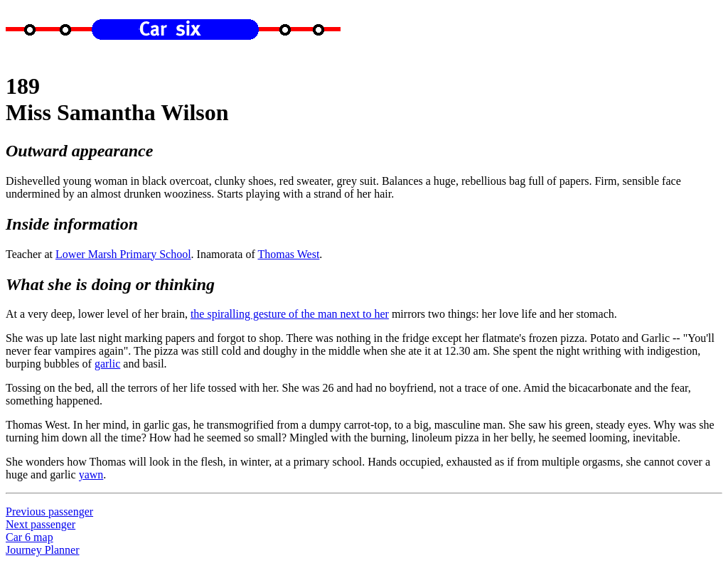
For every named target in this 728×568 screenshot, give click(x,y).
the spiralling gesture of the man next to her (290, 314)
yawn (91, 475)
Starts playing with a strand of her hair (304, 194)
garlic (107, 364)
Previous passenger (49, 511)
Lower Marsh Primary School (123, 254)
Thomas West (288, 254)
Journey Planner (43, 550)
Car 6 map (30, 537)
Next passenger (41, 524)
